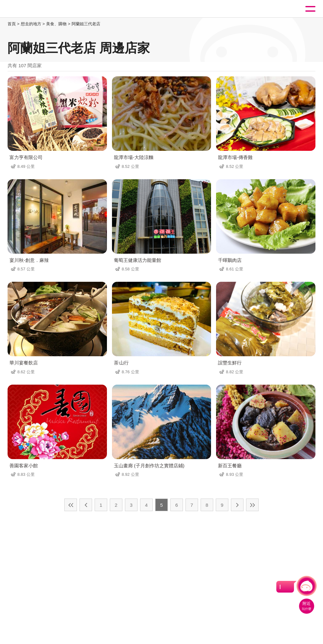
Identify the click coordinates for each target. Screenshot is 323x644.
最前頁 (71, 505)
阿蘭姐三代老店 (86, 24)
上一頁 (86, 505)
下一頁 (237, 505)
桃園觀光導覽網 (31, 9)
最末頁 (252, 505)
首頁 (12, 24)
